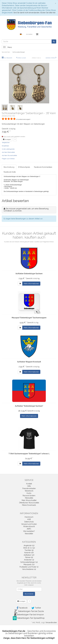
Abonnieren (29, 594)
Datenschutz (29, 522)
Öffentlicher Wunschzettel (29, 503)
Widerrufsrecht (29, 526)
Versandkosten (51, 622)
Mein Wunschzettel (29, 500)
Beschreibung (9, 167)
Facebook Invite (10, 172)
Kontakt (29, 484)
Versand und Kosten (29, 524)
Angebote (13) (29, 545)
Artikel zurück (22, 58)
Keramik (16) (29, 553)
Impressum (29, 517)
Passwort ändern (29, 496)
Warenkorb (29, 491)
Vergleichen (6, 142)
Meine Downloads (29, 505)
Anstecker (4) (29, 560)
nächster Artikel (51, 58)
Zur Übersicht (8, 58)
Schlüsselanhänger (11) (29, 562)
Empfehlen (5, 146)
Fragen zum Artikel (8, 159)
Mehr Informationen (31, 284)
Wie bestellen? (29, 531)
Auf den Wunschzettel (9, 155)
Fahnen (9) (29, 557)
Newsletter (29, 534)
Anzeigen (7, 139)
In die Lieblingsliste (8, 149)
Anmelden (29, 34)
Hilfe (29, 486)
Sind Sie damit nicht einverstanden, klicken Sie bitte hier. (35, 13)
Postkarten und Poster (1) (29, 567)
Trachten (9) (29, 550)
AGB (29, 519)
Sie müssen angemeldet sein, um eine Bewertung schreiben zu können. (26, 210)
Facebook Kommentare (43, 167)
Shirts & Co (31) (29, 548)
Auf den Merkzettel (8, 152)
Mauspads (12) (29, 564)
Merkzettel (29, 498)
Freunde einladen (29, 488)
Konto (29, 493)
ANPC (29, 529)
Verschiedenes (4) (29, 569)
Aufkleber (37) (29, 555)
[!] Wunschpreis (24, 167)
